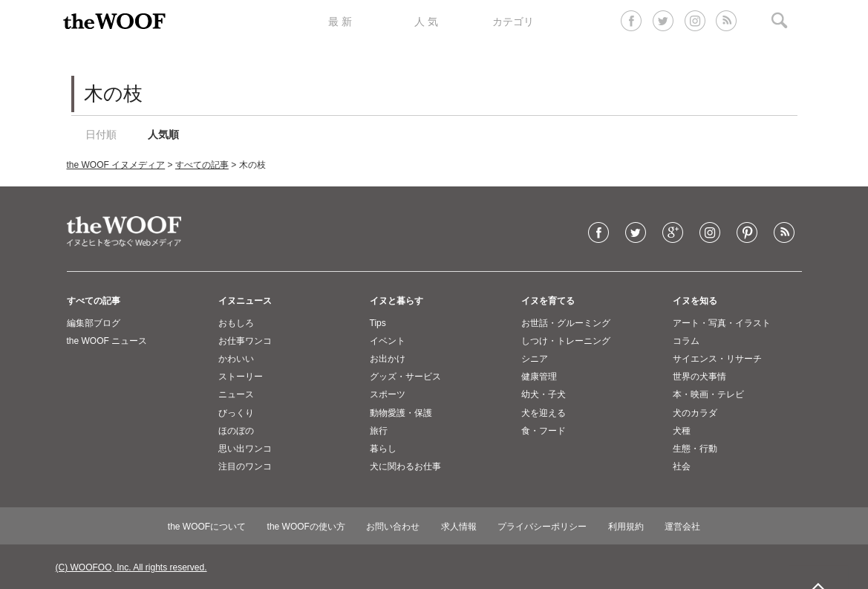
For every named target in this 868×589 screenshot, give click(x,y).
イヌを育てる (548, 301)
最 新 (340, 22)
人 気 (426, 22)
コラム (686, 341)
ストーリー (241, 377)
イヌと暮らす (397, 301)
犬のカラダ (695, 413)
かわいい (236, 359)
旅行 (379, 431)
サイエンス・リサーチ (717, 359)
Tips (378, 323)
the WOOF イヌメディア (116, 165)
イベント (388, 341)
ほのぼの (236, 431)
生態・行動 (695, 449)
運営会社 (682, 527)
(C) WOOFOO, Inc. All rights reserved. (131, 567)
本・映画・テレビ (708, 394)
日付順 (101, 134)
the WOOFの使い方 (306, 527)
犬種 (682, 431)
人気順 (163, 134)
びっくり (236, 413)
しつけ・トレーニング (566, 341)
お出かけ (388, 359)
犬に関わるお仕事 (405, 466)
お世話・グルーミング (566, 323)
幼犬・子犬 (544, 394)
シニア (535, 359)
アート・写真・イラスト (722, 323)
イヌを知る (695, 301)
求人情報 (459, 527)
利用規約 (626, 527)
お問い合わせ (393, 527)
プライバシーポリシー (542, 527)
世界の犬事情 (699, 377)
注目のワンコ (245, 466)
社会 (682, 466)
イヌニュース (245, 301)
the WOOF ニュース (107, 341)
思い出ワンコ (245, 449)
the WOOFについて (207, 527)
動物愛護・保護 (401, 413)
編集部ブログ (94, 323)
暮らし (383, 449)
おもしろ (236, 323)
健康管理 (539, 377)
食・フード (544, 431)
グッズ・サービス (405, 377)
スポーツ (388, 394)
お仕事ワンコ (245, 341)
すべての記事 (202, 165)
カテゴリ (513, 22)
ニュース (236, 394)
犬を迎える (544, 413)
